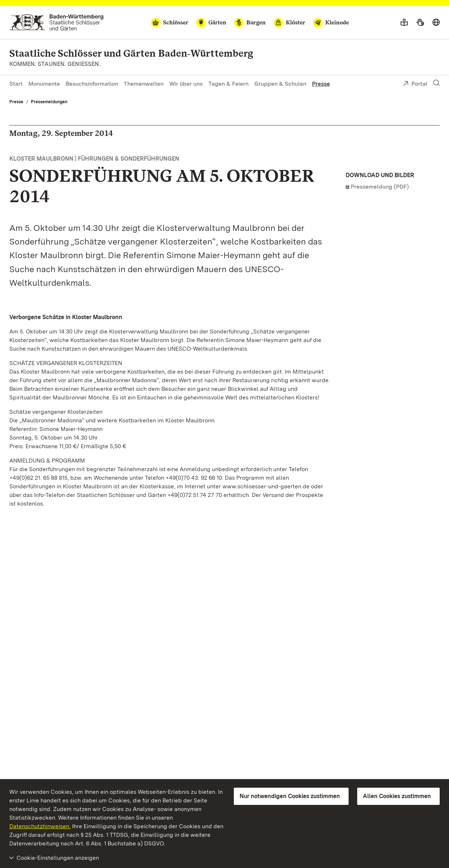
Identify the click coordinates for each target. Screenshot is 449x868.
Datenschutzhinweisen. (40, 826)
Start (16, 84)
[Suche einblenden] (436, 83)
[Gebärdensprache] (420, 23)
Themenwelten (144, 84)
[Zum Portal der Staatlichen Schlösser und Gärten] (56, 22)
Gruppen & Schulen (280, 84)
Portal (415, 84)
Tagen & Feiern (228, 84)
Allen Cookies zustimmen (397, 796)
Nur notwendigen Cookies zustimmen (290, 796)
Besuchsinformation (92, 84)
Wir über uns (186, 84)
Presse (321, 84)
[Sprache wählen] (436, 23)
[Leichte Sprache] (404, 23)
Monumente (44, 84)
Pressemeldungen (49, 102)
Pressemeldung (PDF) (380, 187)
